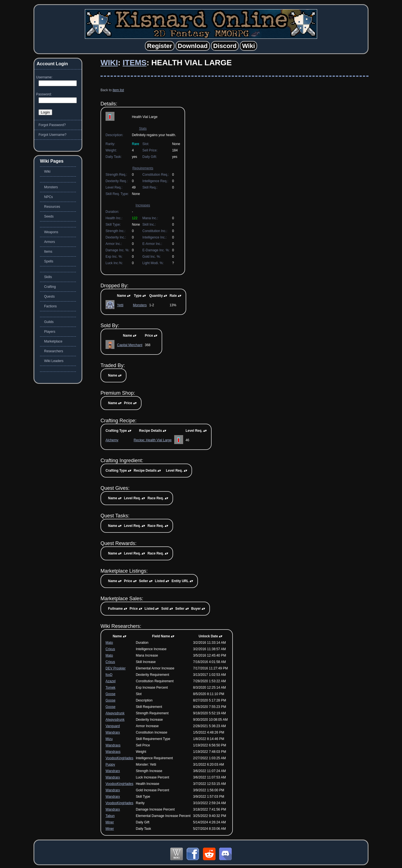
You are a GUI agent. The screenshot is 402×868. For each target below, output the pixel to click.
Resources (52, 207)
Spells (49, 261)
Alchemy (112, 440)
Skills (48, 277)
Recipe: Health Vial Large (153, 440)
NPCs (48, 197)
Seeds (49, 216)
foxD (109, 675)
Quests (49, 296)
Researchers (54, 351)
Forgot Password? (52, 125)
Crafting (50, 287)
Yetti (120, 305)
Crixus (110, 649)
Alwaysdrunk (115, 713)
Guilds (49, 322)
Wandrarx (113, 732)
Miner (110, 822)
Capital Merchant (130, 345)
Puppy (110, 765)
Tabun (110, 816)
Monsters (140, 305)
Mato (109, 643)
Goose (110, 694)
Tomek (110, 688)
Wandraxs (113, 745)
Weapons (51, 232)
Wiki (109, 63)
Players (50, 332)
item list (118, 90)
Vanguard (113, 726)
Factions (50, 306)
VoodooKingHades (119, 758)
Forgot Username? (52, 135)
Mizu (109, 739)
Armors (50, 242)
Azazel (111, 681)
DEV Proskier (116, 668)
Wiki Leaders (54, 361)
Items (135, 63)
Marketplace (53, 341)
